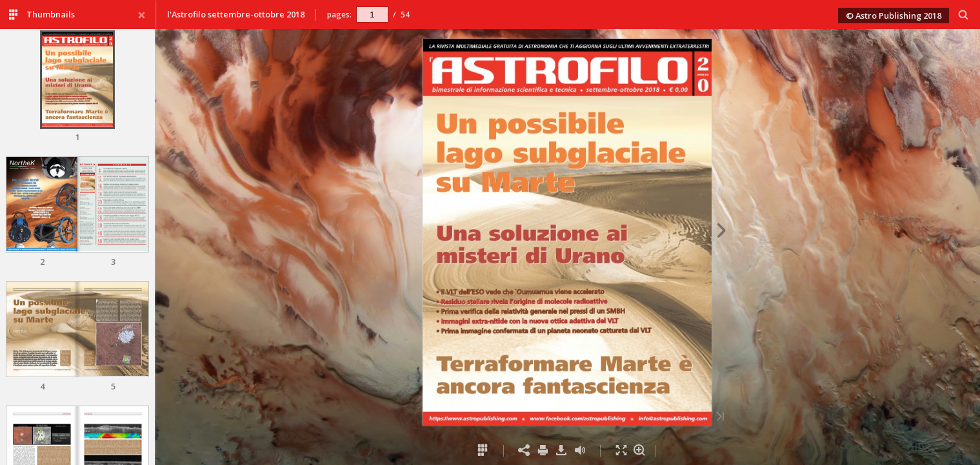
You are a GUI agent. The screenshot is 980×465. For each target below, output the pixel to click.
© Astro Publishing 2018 (894, 15)
